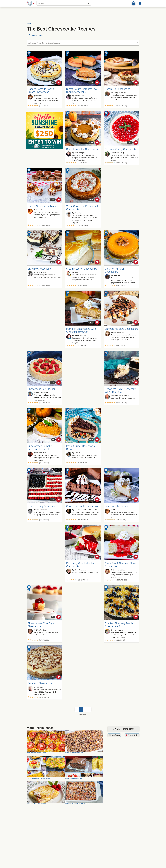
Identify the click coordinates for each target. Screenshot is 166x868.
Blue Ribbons (36, 35)
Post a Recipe (114, 735)
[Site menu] (140, 3)
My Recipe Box (123, 729)
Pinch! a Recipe (132, 735)
